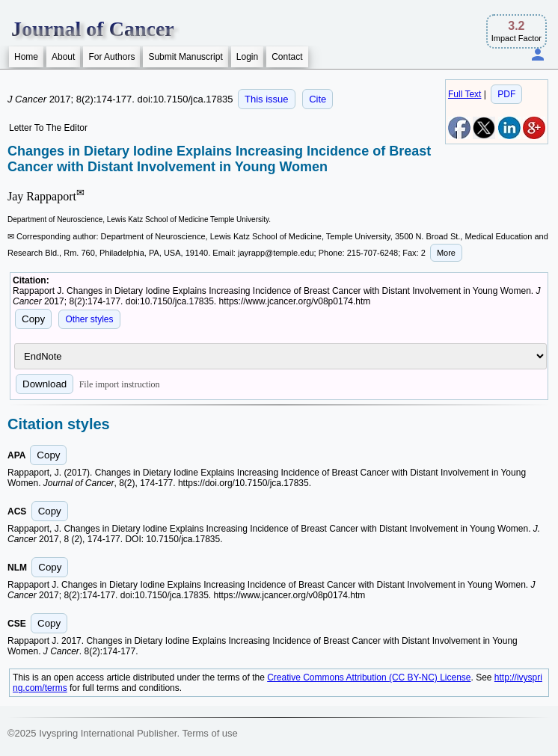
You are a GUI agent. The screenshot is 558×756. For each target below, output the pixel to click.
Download (45, 384)
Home (26, 57)
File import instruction (120, 384)
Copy (33, 319)
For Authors (111, 57)
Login (247, 57)
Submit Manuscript (185, 57)
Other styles (89, 319)
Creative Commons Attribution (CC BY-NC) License (369, 677)
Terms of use (209, 733)
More (446, 253)
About (63, 57)
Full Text (465, 94)
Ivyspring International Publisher (108, 733)
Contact (287, 57)
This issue (267, 99)
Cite (318, 99)
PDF (506, 94)
